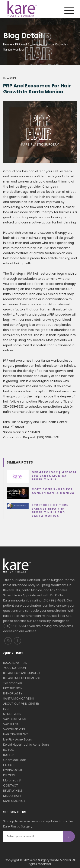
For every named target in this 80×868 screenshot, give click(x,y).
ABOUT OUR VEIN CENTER (21, 704)
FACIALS (9, 765)
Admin (11, 78)
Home (8, 44)
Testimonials (13, 683)
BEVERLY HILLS (13, 791)
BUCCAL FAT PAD (15, 663)
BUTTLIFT (10, 755)
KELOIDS (9, 775)
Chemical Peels (15, 760)
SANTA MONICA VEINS (19, 698)
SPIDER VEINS (12, 714)
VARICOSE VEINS (15, 719)
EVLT (7, 709)
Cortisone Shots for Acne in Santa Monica (53, 491)
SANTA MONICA (14, 801)
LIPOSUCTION (13, 688)
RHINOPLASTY (13, 693)
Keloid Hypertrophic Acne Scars (26, 745)
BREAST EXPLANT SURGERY (22, 673)
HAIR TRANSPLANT (16, 734)
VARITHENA (11, 724)
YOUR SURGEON (15, 668)
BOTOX (9, 750)
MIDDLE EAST (12, 796)
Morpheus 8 (12, 780)
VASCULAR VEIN (14, 729)
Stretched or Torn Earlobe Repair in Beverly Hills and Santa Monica (50, 510)
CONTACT (11, 785)
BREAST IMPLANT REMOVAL (22, 678)
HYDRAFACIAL (13, 770)
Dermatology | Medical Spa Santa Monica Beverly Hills (54, 476)
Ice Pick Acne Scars (17, 739)
